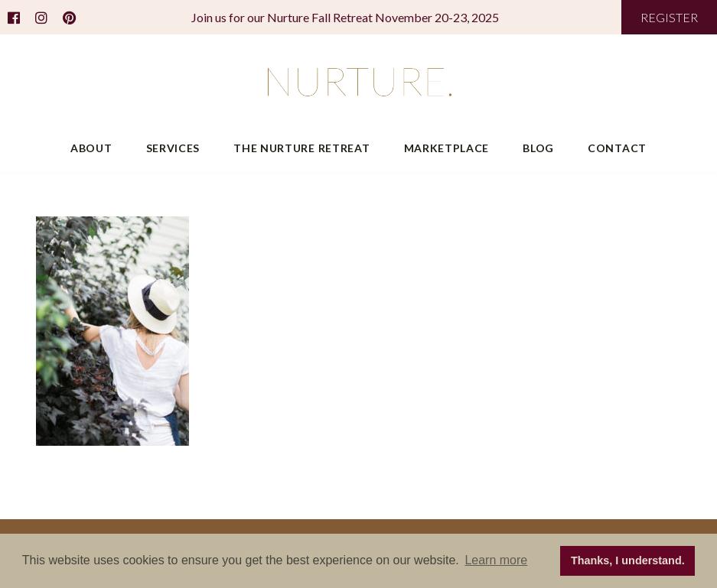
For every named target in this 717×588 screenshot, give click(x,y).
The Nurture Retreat (301, 148)
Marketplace (447, 148)
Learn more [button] (496, 560)
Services (173, 148)
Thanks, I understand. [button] (628, 560)
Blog (538, 148)
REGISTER (669, 17)
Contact (617, 148)
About (91, 148)
